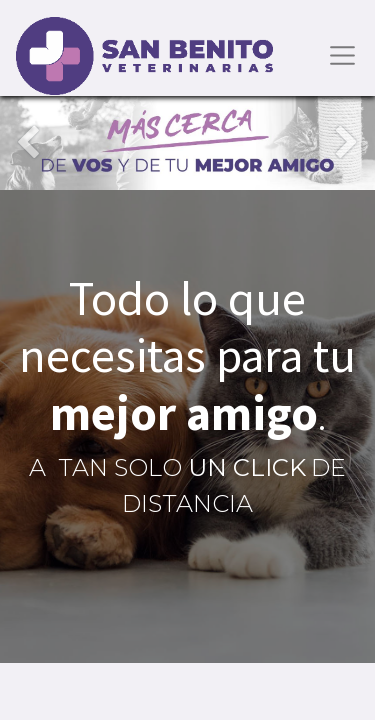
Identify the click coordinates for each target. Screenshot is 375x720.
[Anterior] (28, 143)
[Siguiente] (347, 143)
